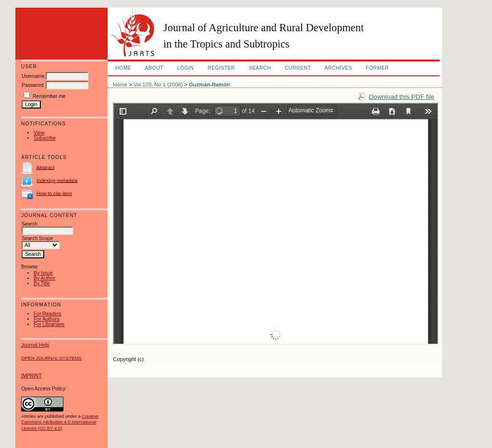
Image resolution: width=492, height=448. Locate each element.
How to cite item (54, 193)
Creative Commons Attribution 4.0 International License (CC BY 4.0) (60, 422)
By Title (42, 284)
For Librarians (49, 324)
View (39, 133)
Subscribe (45, 138)
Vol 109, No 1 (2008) (158, 85)
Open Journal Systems (51, 358)
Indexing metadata (57, 180)
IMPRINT (31, 376)
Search (260, 68)
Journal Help (35, 345)
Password (33, 85)
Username (33, 76)
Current (298, 68)
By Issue (43, 273)
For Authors (47, 319)
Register (221, 68)
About (154, 68)
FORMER (377, 68)
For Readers (48, 314)
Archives (338, 68)
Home (123, 68)
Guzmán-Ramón (209, 85)
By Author (44, 278)
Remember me (49, 96)
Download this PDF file (402, 97)
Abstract (45, 167)
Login (186, 68)
